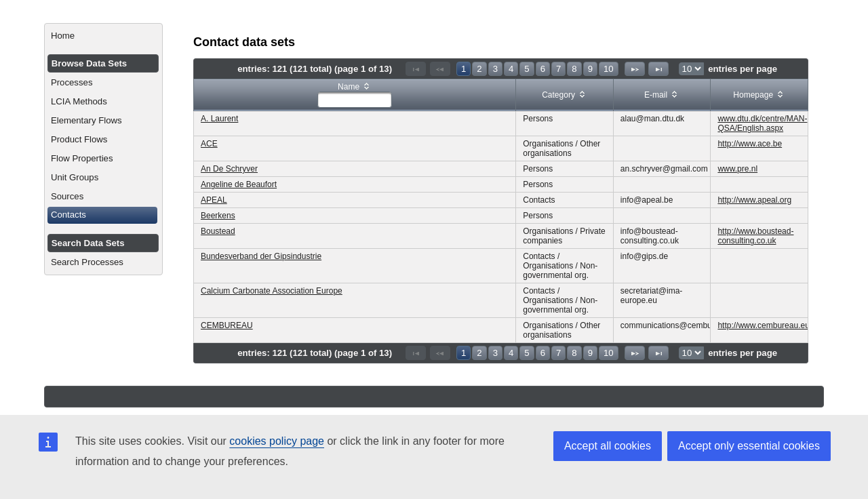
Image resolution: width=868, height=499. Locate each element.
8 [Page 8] (574, 69)
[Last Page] (658, 69)
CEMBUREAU (227, 325)
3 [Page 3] (495, 69)
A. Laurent (219, 119)
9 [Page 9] (590, 69)
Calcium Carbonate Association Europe (272, 291)
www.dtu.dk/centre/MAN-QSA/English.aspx (762, 123)
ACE (209, 144)
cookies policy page (277, 441)
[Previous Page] (440, 69)
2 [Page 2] (479, 69)
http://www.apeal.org (754, 200)
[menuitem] (103, 36)
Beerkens (218, 216)
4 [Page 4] (511, 69)
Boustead (218, 231)
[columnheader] (355, 95)
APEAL (214, 200)
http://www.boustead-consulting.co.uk (755, 236)
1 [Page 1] (463, 69)
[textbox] (355, 100)
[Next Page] (635, 69)
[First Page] (416, 69)
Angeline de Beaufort (239, 184)
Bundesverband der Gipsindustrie (261, 256)
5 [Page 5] (527, 69)
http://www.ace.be (750, 144)
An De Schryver (229, 169)
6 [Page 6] (543, 69)
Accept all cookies (608, 446)
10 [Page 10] (609, 69)
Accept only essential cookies (749, 446)
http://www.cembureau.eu (763, 325)
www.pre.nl (737, 169)
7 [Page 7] (558, 69)
